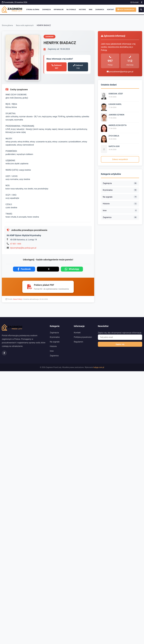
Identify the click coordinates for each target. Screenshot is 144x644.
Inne (91, 10)
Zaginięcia (47, 10)
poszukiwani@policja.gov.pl (120, 72)
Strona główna (33, 10)
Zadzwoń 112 (78, 67)
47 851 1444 (16, 244)
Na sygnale (71, 10)
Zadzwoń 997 (57, 67)
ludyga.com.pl (99, 367)
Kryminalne (59, 10)
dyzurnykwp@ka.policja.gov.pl (23, 248)
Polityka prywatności (83, 337)
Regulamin (79, 342)
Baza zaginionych (126, 10)
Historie (82, 10)
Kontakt (135, 2)
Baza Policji (18, 299)
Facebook (24, 269)
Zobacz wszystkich (120, 159)
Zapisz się (120, 344)
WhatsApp (72, 269)
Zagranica (100, 10)
